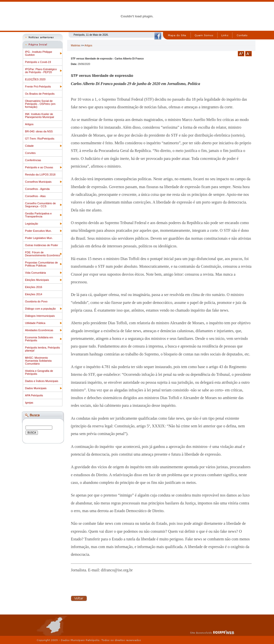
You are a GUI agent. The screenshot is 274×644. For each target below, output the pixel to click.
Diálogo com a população (40, 309)
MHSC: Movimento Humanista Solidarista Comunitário (38, 361)
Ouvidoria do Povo (36, 301)
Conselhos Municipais (38, 182)
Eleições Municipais (37, 280)
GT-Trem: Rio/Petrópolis (40, 139)
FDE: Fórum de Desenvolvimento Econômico (43, 254)
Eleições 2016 (34, 287)
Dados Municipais (36, 388)
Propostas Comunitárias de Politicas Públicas (41, 264)
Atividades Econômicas (39, 330)
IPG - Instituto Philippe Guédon (39, 53)
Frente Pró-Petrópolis (38, 87)
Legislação (32, 224)
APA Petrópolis (34, 395)
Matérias (76, 45)
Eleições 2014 (34, 294)
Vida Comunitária (35, 273)
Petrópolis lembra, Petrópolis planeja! (42, 349)
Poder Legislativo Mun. (39, 238)
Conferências (33, 160)
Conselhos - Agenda (37, 189)
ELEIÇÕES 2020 (35, 79)
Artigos (29, 124)
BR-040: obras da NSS (39, 131)
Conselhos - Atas (35, 196)
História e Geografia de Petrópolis (39, 372)
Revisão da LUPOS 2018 (40, 175)
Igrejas (29, 403)
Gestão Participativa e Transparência (38, 215)
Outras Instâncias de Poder (41, 245)
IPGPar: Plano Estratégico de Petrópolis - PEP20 (41, 71)
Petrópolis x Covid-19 (38, 62)
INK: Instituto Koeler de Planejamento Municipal (40, 116)
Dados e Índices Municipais (42, 381)
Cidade (29, 146)
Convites (30, 153)
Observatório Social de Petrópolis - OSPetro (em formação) (40, 104)
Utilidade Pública (35, 323)
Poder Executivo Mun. (38, 231)
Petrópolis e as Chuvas (39, 167)
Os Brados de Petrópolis (40, 94)
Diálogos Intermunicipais (40, 316)
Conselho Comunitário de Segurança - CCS (40, 205)
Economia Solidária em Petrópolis (39, 339)
